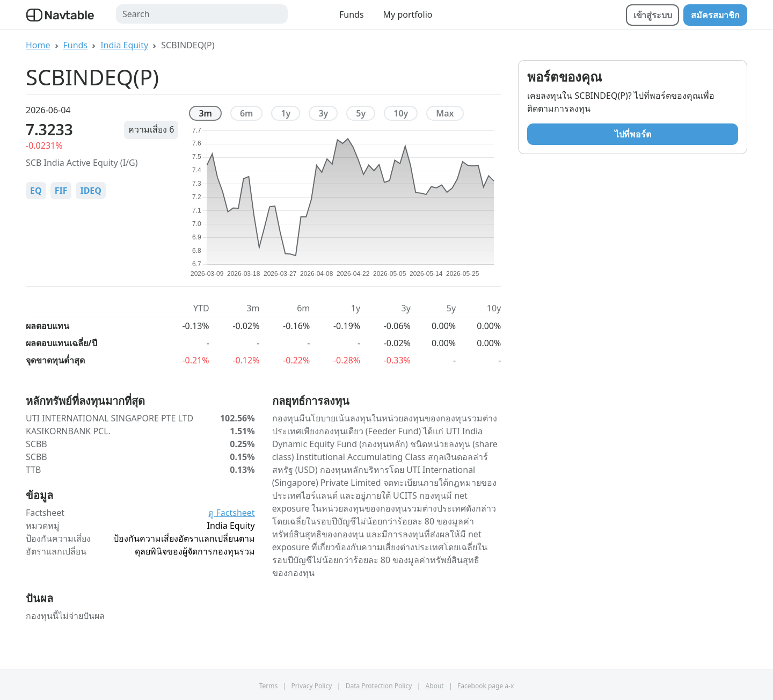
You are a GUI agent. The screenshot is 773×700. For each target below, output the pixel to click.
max (445, 113)
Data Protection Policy (379, 686)
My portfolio (408, 14)
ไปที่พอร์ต (633, 134)
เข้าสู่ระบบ (653, 15)
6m (247, 113)
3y (323, 113)
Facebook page (480, 686)
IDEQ (91, 191)
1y (286, 113)
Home (38, 45)
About (435, 686)
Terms (269, 686)
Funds (352, 14)
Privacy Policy (312, 686)
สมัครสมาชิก (715, 15)
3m (205, 113)
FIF (61, 191)
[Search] (202, 14)
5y (361, 113)
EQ (36, 191)
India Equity (124, 45)
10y (401, 113)
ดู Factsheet (231, 513)
